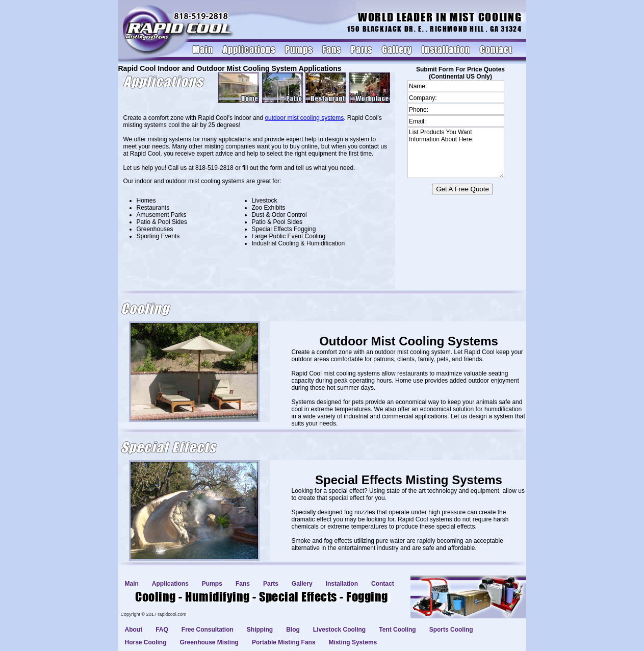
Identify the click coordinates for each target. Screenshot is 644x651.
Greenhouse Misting (209, 642)
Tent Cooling (397, 630)
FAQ (162, 630)
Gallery (397, 49)
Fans (332, 49)
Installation (446, 49)
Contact (496, 49)
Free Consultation (208, 630)
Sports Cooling (451, 630)
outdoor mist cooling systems (304, 118)
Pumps (299, 49)
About (134, 630)
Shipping (260, 630)
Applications (249, 49)
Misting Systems (353, 642)
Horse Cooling (146, 642)
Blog (293, 630)
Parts (362, 49)
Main (203, 49)
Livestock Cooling (339, 630)
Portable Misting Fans (284, 642)
